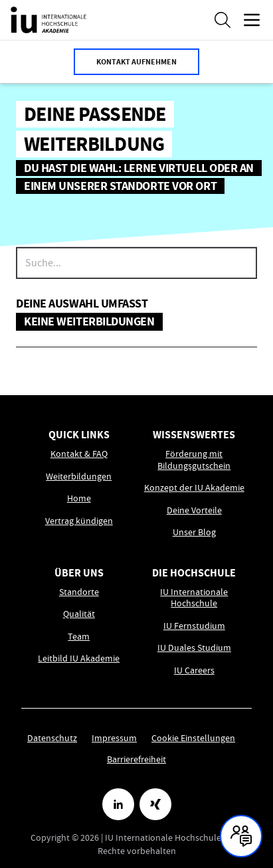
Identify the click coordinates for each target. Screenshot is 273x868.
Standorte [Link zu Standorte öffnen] (79, 592)
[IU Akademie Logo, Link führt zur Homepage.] (48, 20)
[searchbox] (136, 263)
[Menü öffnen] (252, 20)
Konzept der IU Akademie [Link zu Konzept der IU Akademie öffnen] (194, 488)
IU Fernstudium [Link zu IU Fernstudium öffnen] (194, 626)
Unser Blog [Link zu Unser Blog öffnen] (194, 532)
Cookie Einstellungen (193, 738)
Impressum (114, 738)
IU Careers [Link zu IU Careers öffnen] (194, 670)
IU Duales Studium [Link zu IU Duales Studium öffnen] (194, 648)
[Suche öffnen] (223, 20)
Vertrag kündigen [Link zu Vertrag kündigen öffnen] (79, 521)
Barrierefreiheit (136, 759)
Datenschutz (52, 738)
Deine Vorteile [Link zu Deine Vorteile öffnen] (194, 510)
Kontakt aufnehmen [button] (136, 62)
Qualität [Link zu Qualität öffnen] (79, 614)
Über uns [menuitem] (79, 573)
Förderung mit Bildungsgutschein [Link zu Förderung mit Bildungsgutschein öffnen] (194, 460)
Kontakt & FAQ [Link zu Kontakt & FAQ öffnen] (79, 454)
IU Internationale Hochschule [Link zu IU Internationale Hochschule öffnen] (194, 598)
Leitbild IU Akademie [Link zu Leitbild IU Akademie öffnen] (79, 658)
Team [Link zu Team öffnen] (79, 637)
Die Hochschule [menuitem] (194, 573)
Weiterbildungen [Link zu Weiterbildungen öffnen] (79, 477)
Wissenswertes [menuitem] (194, 435)
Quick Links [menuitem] (79, 435)
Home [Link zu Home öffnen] (79, 498)
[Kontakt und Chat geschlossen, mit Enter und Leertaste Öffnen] (241, 836)
